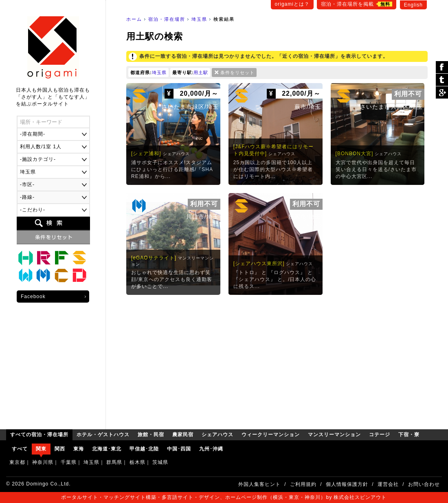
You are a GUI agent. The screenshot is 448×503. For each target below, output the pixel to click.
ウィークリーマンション (26, 276)
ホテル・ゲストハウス (26, 258)
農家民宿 (61, 258)
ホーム (134, 19)
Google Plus (442, 92)
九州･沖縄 (211, 449)
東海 (79, 449)
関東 (41, 449)
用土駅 (201, 72)
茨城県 (160, 462)
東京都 (17, 462)
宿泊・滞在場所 (167, 19)
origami (53, 47)
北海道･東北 (107, 449)
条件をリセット (237, 72)
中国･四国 (179, 449)
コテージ (61, 276)
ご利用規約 (303, 484)
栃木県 (137, 462)
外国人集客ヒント (259, 484)
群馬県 (114, 462)
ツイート (442, 80)
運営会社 (388, 484)
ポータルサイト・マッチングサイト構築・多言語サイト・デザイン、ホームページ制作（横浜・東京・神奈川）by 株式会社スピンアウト (224, 497)
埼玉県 (199, 19)
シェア (442, 67)
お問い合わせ (424, 484)
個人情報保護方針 (347, 484)
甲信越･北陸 (144, 449)
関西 (60, 449)
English (413, 5)
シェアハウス (79, 258)
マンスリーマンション (44, 276)
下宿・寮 (79, 276)
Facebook (33, 297)
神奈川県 (43, 462)
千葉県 (69, 462)
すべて (20, 449)
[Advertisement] (277, 360)
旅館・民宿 (44, 258)
